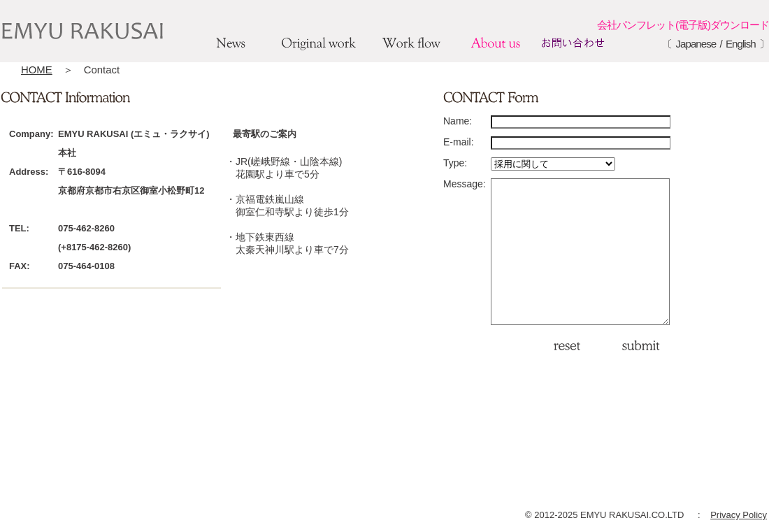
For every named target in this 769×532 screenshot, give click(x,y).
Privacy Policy (739, 515)
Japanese (696, 44)
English (741, 44)
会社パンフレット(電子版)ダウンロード (683, 25)
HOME (37, 70)
